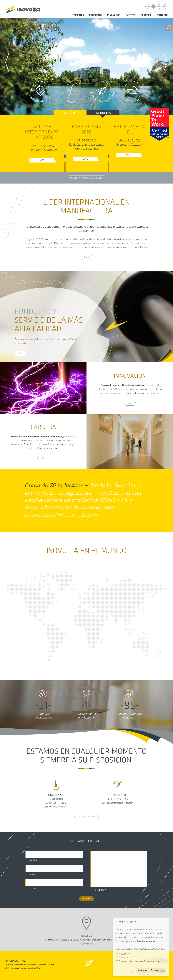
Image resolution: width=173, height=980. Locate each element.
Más (42, 160)
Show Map (86, 936)
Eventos (131, 15)
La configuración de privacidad (26, 968)
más (87, 257)
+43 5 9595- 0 (119, 795)
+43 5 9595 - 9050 (119, 799)
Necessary (124, 954)
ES (148, 7)
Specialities (133, 93)
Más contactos (87, 816)
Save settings (158, 970)
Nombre (34, 860)
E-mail (34, 874)
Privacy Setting (87, 944)
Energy (71, 93)
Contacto (162, 15)
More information (147, 941)
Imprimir (9, 965)
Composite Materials (40, 93)
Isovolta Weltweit (154, 4)
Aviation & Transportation (102, 93)
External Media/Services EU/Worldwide (139, 961)
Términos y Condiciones (25, 965)
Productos (96, 15)
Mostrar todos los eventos (87, 178)
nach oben (89, 963)
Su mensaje (100, 890)
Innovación (114, 15)
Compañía (78, 15)
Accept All (143, 970)
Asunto (34, 889)
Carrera (146, 15)
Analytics (124, 957)
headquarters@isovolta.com (119, 803)
